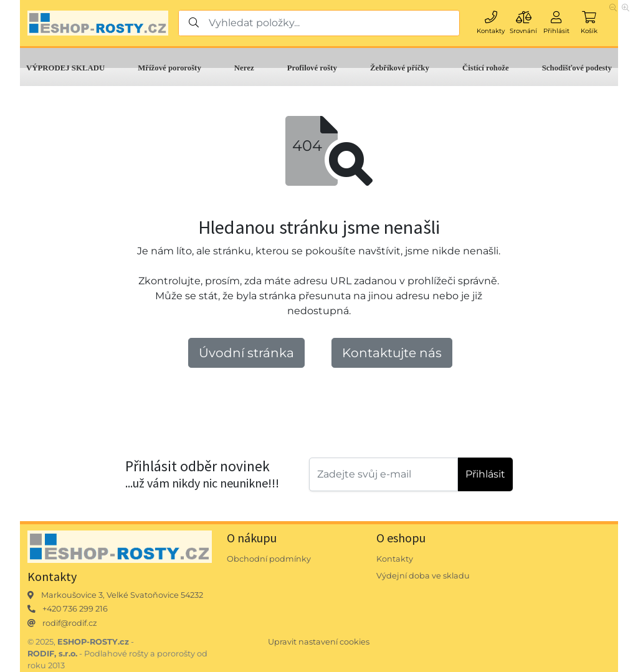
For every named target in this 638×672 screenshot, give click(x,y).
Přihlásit (485, 474)
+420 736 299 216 (75, 609)
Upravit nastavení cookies (319, 642)
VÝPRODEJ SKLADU (65, 68)
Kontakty (395, 559)
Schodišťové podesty (577, 68)
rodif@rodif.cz (70, 623)
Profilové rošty (312, 68)
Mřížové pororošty (169, 68)
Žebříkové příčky (400, 68)
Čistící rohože (486, 68)
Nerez (244, 68)
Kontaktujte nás (392, 353)
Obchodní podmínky (269, 559)
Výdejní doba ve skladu (423, 576)
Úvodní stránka (246, 353)
